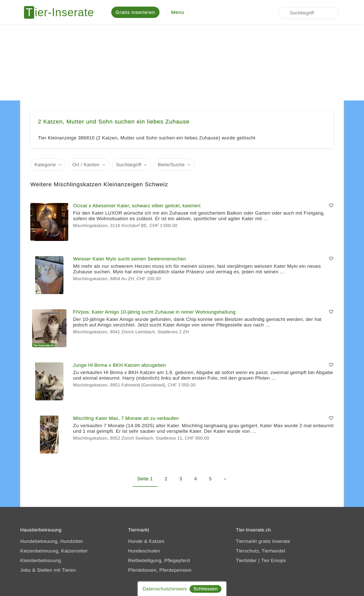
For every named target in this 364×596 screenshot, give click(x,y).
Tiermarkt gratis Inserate (263, 542)
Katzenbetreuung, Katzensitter (54, 552)
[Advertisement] (182, 63)
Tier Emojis (274, 561)
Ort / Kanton (86, 165)
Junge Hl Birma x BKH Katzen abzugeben (120, 366)
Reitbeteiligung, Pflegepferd (159, 561)
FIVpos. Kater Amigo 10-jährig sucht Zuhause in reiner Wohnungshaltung (154, 313)
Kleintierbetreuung (41, 561)
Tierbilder (246, 561)
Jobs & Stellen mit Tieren (48, 571)
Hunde (135, 542)
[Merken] (331, 207)
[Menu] (178, 13)
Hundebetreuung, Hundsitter (52, 542)
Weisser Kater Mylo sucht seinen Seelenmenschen (130, 260)
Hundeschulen (144, 552)
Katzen (157, 542)
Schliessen (206, 589)
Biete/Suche (171, 165)
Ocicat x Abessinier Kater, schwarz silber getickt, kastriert (137, 206)
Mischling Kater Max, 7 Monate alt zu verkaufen (126, 419)
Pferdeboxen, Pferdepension (160, 571)
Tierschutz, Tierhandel (260, 552)
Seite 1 (145, 479)
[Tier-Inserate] (62, 13)
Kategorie (45, 165)
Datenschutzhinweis (165, 589)
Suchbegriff (129, 165)
